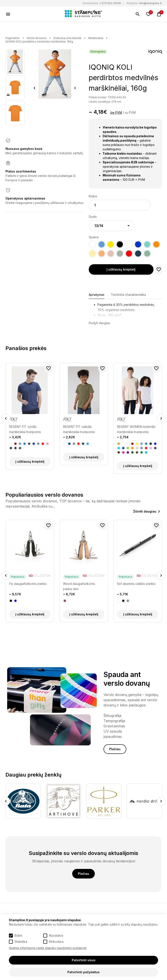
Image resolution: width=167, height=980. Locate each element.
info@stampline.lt (150, 3)
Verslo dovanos (37, 38)
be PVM (116, 113)
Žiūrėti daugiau (145, 511)
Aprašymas (97, 295)
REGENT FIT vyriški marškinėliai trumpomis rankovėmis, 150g (25, 430)
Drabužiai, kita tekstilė (67, 38)
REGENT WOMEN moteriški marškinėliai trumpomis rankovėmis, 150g (136, 430)
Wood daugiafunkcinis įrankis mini (79, 586)
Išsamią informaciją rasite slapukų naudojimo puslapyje (48, 948)
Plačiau (115, 749)
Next (75, 88)
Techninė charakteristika (128, 295)
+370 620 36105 (110, 3)
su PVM (130, 113)
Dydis (93, 217)
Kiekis (93, 196)
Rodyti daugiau (99, 323)
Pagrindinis (13, 38)
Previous (35, 88)
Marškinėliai (96, 38)
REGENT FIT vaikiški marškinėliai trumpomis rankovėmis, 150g (79, 430)
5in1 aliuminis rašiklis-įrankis (136, 584)
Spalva (94, 237)
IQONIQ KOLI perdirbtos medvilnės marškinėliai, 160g (39, 41)
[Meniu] (8, 14)
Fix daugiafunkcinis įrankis (28, 584)
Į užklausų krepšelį (121, 269)
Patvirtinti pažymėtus (83, 972)
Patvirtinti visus (84, 960)
